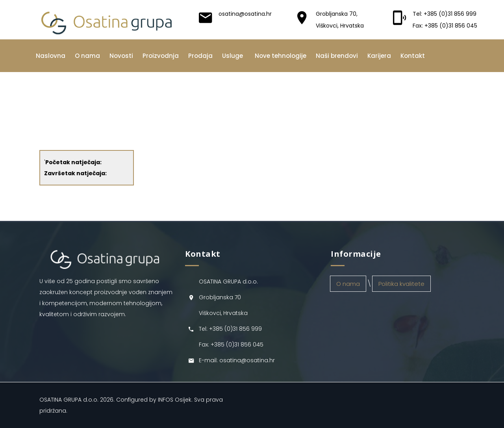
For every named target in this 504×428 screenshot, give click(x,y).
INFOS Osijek (175, 400)
